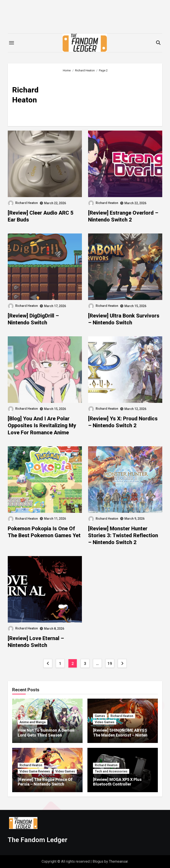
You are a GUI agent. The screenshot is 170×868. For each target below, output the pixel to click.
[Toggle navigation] (12, 43)
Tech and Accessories (111, 771)
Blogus (98, 861)
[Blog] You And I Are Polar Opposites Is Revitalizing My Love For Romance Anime (42, 425)
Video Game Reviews (35, 771)
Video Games (105, 722)
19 (110, 663)
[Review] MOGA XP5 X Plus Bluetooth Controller (117, 782)
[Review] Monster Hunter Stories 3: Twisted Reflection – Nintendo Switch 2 (123, 535)
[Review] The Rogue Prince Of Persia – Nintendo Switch (45, 782)
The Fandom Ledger (38, 840)
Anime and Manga (33, 722)
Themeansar (118, 861)
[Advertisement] (109, 97)
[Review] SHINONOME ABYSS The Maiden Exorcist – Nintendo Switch (123, 735)
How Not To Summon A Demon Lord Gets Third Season (46, 733)
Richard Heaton (23, 203)
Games (100, 716)
